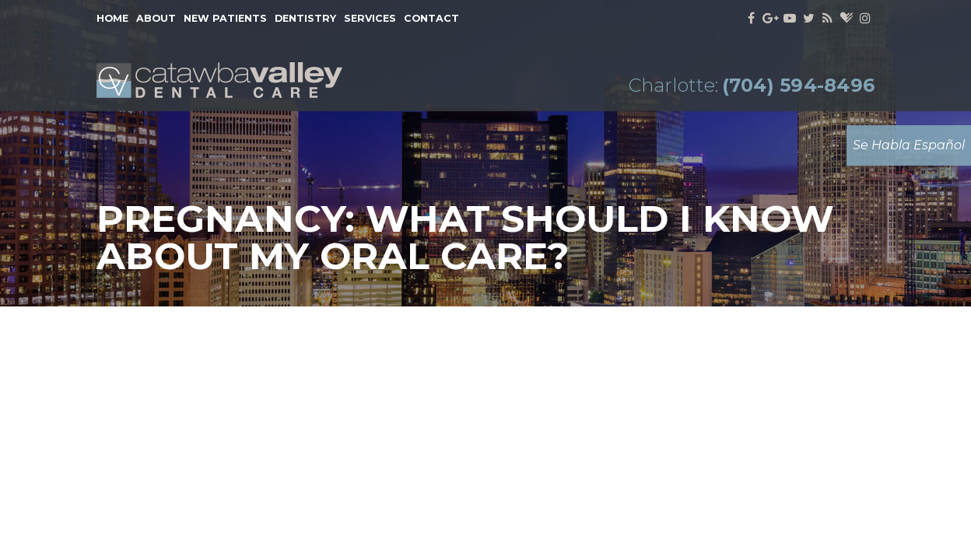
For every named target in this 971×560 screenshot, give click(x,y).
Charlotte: (673, 86)
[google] (771, 19)
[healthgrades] (846, 19)
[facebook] (751, 19)
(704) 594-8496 (798, 86)
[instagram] (865, 19)
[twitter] (809, 19)
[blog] (828, 19)
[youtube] (789, 19)
